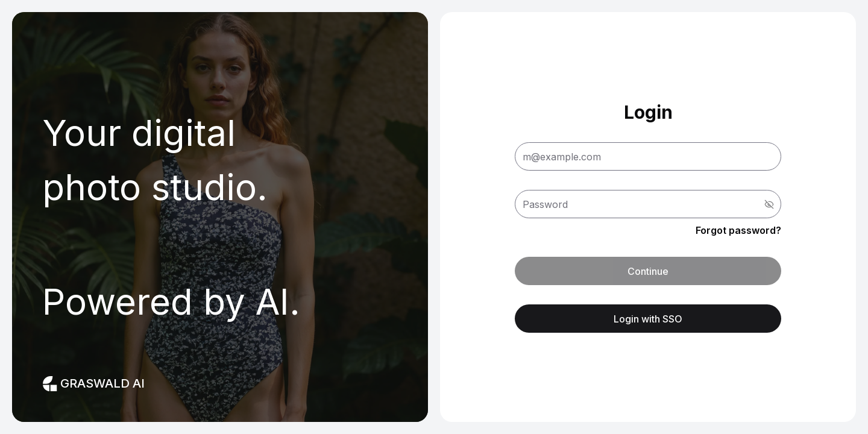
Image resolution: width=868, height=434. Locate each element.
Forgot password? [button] (738, 230)
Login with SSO (648, 319)
